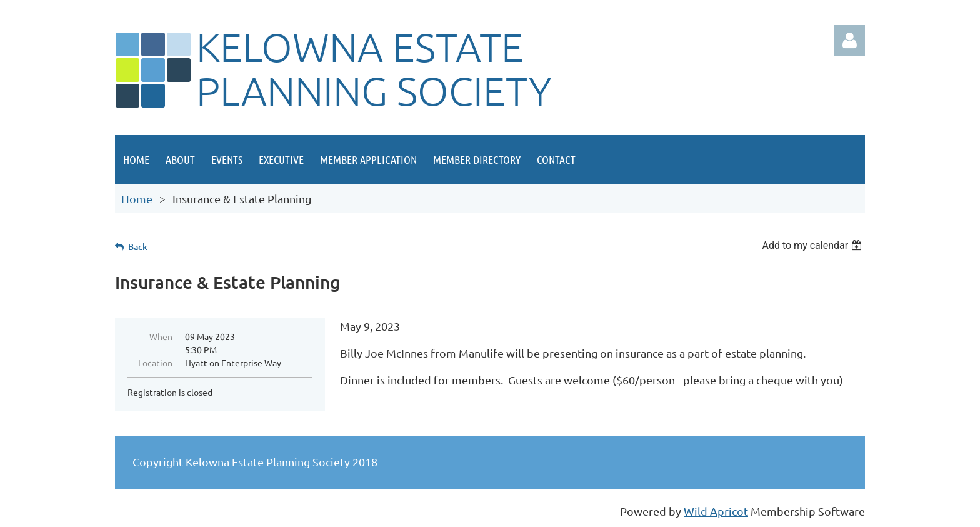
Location (155, 363)
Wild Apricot (716, 511)
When (161, 336)
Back (138, 247)
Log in (849, 41)
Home (137, 198)
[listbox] (813, 245)
